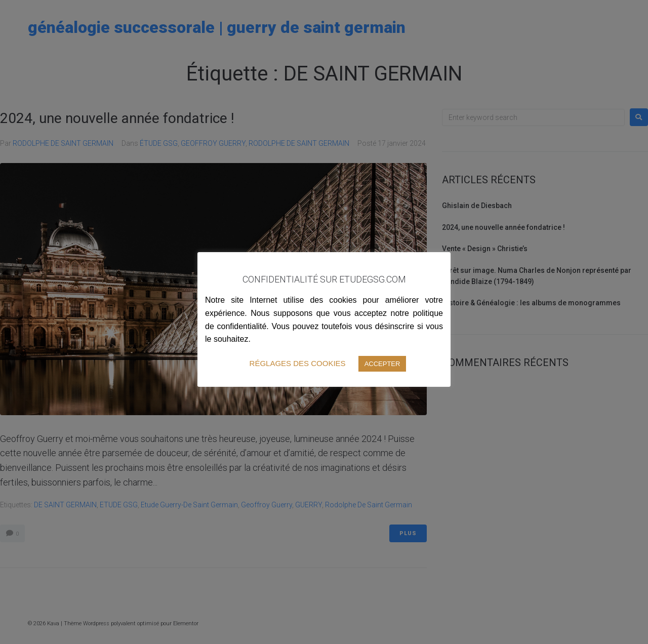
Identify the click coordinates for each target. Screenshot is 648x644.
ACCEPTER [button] (382, 364)
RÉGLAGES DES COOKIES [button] (298, 363)
